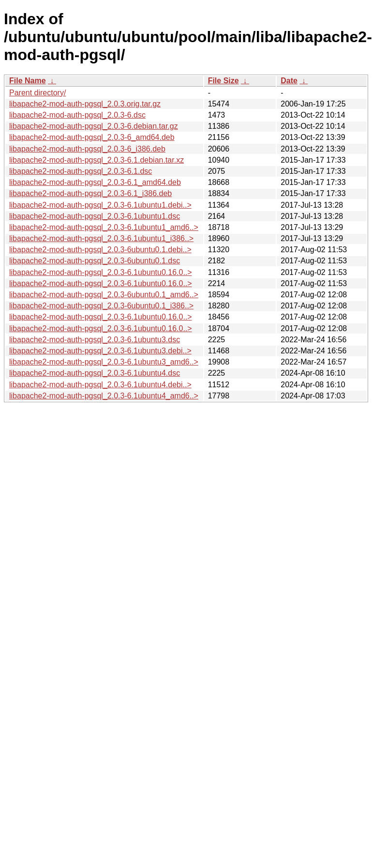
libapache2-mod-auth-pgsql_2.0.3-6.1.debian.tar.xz (97, 160)
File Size (223, 81)
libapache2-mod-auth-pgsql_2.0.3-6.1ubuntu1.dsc (95, 216)
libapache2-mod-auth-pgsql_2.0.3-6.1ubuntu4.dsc (95, 373)
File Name (28, 81)
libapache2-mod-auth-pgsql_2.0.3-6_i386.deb (87, 149)
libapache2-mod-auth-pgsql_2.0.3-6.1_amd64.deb (95, 182)
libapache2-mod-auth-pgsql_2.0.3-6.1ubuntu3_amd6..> (104, 362)
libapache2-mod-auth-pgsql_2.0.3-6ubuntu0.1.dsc (95, 261)
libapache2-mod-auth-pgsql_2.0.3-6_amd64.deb (92, 137)
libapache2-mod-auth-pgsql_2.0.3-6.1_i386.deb (90, 193)
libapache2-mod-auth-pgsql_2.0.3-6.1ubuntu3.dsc (95, 340)
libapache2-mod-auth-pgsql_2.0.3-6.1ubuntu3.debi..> (100, 351)
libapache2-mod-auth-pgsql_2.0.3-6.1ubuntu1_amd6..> (104, 227)
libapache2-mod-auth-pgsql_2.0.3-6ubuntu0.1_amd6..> (104, 295)
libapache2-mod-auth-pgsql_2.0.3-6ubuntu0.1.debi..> (100, 250)
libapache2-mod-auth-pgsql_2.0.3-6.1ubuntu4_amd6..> (104, 396)
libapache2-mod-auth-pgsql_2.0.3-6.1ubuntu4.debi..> (100, 385)
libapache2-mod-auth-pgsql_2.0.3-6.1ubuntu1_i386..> (101, 238)
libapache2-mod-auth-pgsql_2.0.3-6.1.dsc (81, 171)
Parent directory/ (37, 93)
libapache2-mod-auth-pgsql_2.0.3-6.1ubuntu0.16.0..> (101, 272)
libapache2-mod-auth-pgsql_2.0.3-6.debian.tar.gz (94, 126)
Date (289, 81)
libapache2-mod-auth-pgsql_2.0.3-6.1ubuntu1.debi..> (100, 205)
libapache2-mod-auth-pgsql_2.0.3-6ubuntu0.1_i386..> (101, 306)
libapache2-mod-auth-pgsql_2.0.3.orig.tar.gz (85, 104)
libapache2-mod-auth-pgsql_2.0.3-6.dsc (77, 115)
